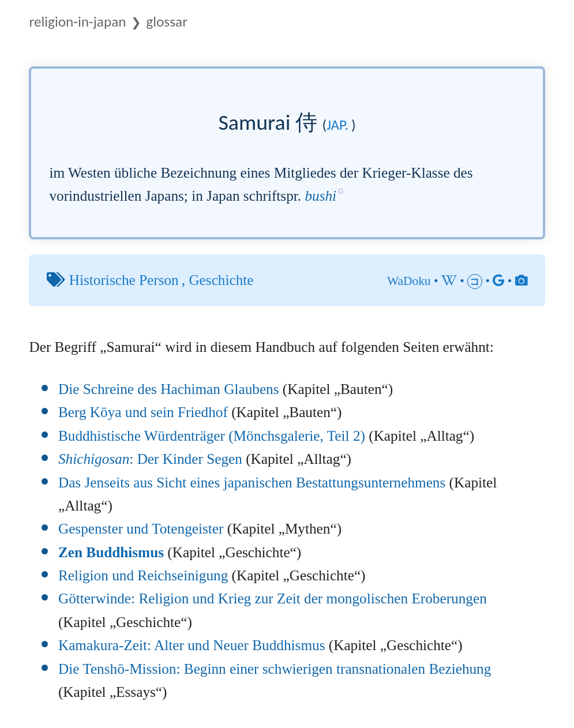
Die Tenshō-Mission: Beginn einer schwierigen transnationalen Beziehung (275, 669)
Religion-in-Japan (77, 22)
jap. (337, 125)
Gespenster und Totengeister (141, 529)
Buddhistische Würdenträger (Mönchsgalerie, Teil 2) (212, 436)
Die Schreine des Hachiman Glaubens (169, 389)
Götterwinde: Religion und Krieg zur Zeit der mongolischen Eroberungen (273, 598)
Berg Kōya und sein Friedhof (143, 412)
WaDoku (409, 281)
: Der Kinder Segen (150, 459)
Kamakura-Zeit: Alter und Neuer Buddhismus (192, 645)
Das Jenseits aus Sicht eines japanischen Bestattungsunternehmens (252, 483)
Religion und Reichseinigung (143, 575)
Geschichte (221, 280)
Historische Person (124, 280)
